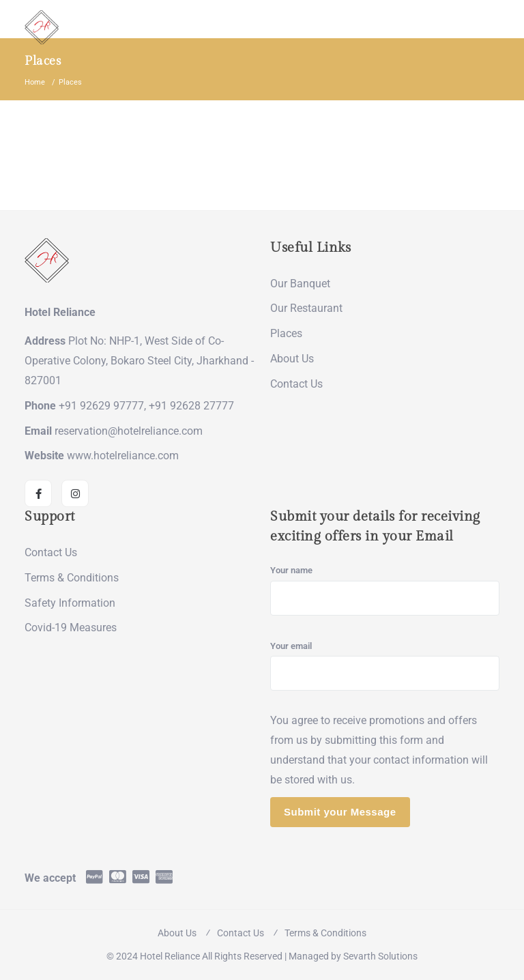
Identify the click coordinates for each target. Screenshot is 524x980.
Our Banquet (300, 284)
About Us (292, 359)
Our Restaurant (306, 308)
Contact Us (296, 384)
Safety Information (70, 603)
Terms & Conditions (72, 578)
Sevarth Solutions (380, 956)
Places (286, 333)
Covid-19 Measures (71, 628)
